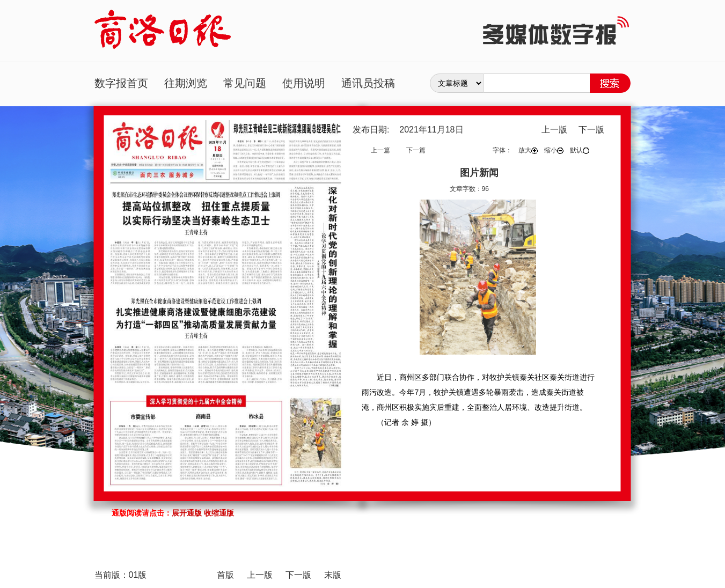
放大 (528, 150)
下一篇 (416, 150)
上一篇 (380, 150)
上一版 (554, 130)
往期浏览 (186, 83)
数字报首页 (121, 83)
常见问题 (245, 83)
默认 (580, 150)
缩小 (554, 150)
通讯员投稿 (368, 83)
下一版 (591, 130)
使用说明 (304, 83)
